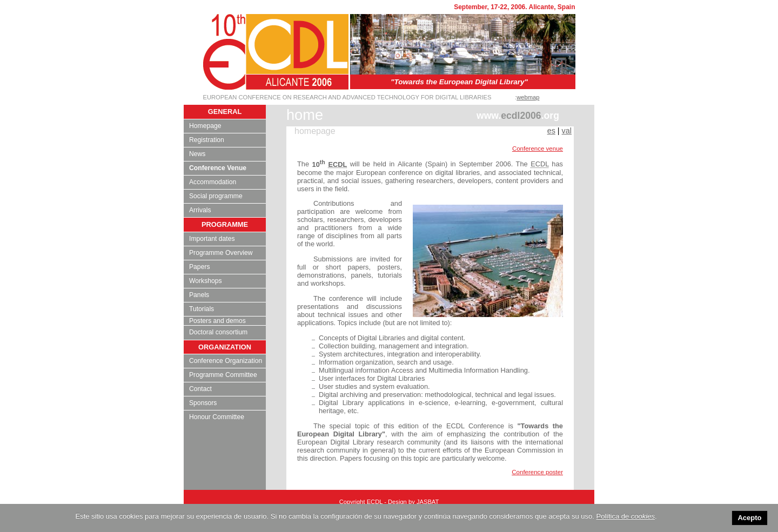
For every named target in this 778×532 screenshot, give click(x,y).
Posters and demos (217, 321)
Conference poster (537, 472)
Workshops (206, 281)
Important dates (212, 239)
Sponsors (203, 403)
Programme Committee (223, 375)
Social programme (216, 196)
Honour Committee (217, 417)
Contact (200, 389)
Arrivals (200, 210)
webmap (528, 97)
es (551, 131)
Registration (207, 140)
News (197, 154)
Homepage (205, 126)
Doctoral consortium (218, 332)
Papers (200, 267)
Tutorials (202, 309)
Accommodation (213, 182)
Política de (626, 516)
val (567, 131)
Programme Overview (221, 253)
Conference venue (538, 149)
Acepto (749, 518)
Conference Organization (226, 361)
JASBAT (428, 502)
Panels (199, 295)
